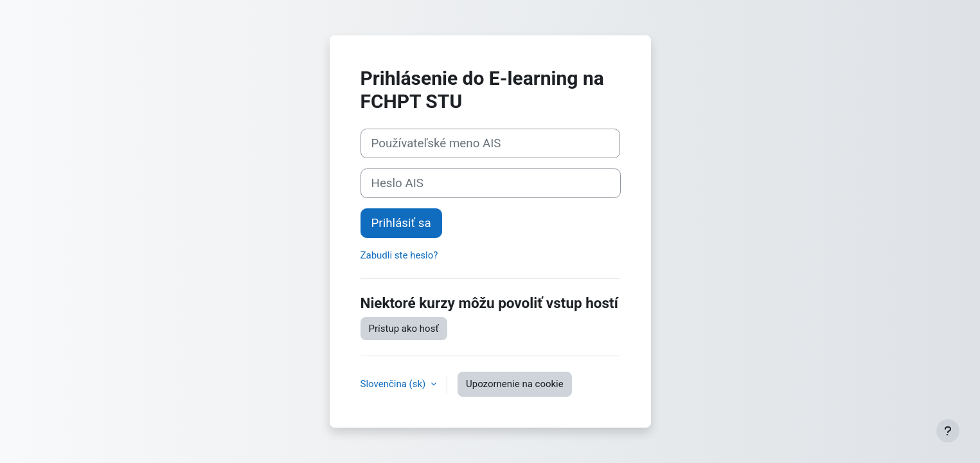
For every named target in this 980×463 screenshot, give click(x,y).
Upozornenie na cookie (515, 384)
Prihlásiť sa (401, 223)
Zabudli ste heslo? (399, 255)
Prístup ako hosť (404, 329)
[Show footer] (948, 431)
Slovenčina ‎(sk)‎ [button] (395, 384)
